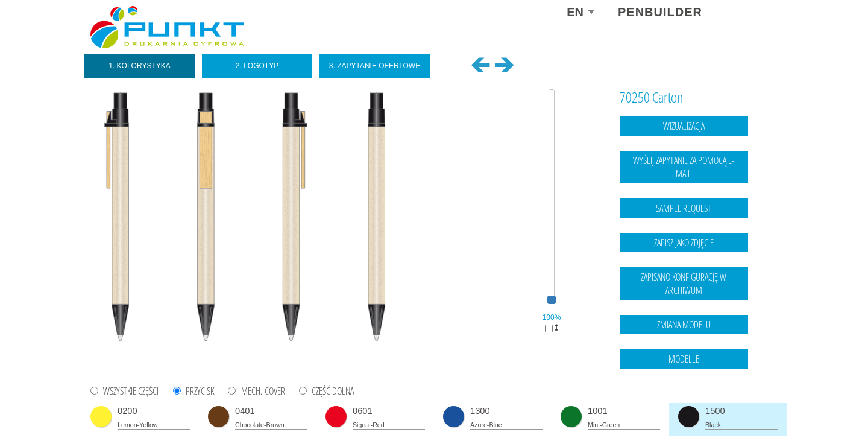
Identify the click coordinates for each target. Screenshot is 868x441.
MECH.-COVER (263, 391)
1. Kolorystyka (140, 66)
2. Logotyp (257, 66)
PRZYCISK (200, 391)
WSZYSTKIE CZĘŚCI (131, 391)
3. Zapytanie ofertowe (375, 66)
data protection (754, 408)
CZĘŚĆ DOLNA (333, 391)
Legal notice (704, 408)
